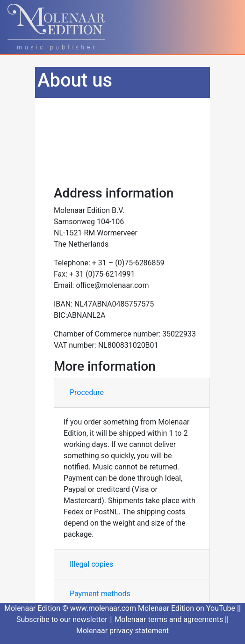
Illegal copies (91, 564)
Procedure (87, 392)
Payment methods (100, 594)
